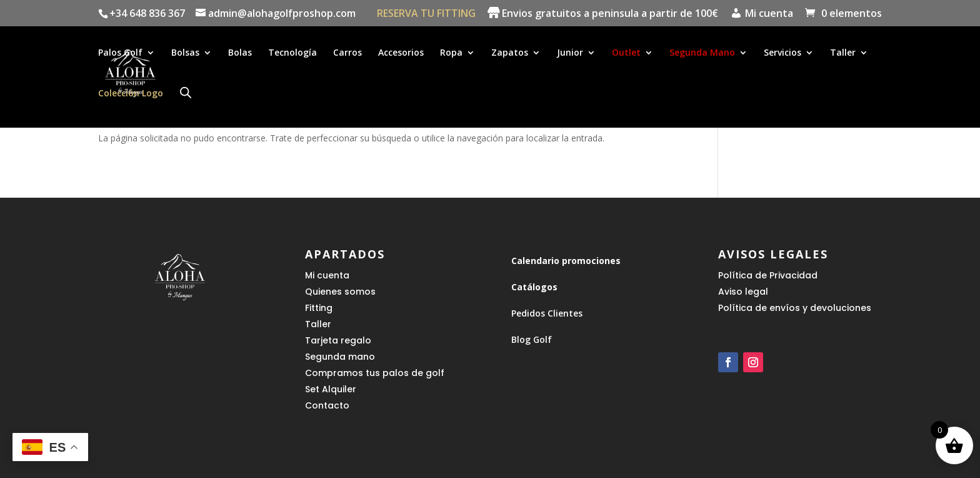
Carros (347, 54)
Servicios (782, 54)
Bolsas (185, 54)
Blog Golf (532, 339)
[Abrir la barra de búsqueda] (186, 93)
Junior (570, 54)
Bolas (240, 54)
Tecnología (292, 54)
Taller (843, 54)
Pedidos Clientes (547, 313)
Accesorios (401, 54)
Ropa (451, 54)
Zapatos (510, 54)
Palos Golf (120, 54)
